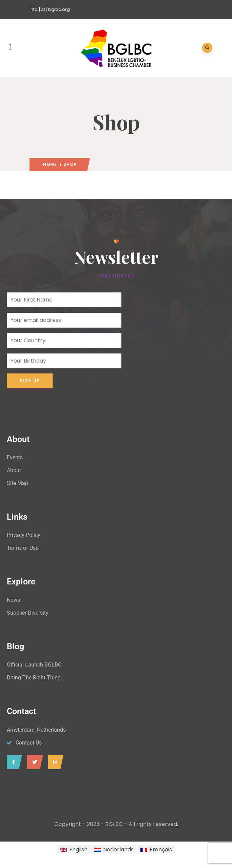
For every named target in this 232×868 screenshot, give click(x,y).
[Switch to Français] (156, 850)
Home (50, 164)
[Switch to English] (74, 850)
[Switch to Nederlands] (114, 850)
